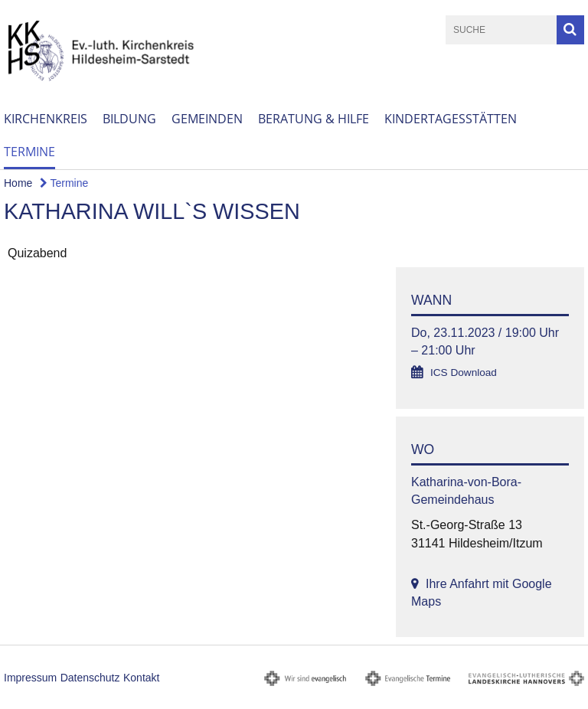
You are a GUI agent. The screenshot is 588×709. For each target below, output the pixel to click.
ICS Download (464, 372)
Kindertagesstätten (451, 119)
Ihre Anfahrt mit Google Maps (482, 593)
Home (18, 183)
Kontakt (141, 678)
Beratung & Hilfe (314, 119)
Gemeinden (207, 119)
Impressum (30, 678)
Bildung (129, 119)
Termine (29, 152)
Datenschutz (90, 678)
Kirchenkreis (46, 119)
